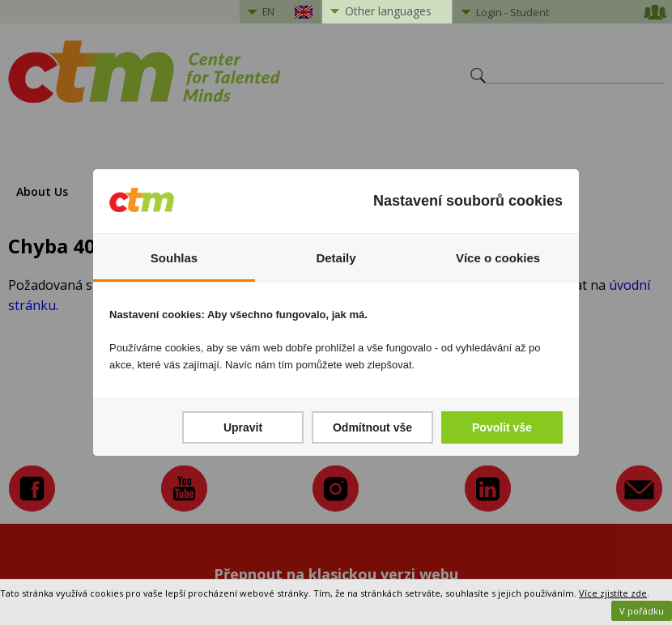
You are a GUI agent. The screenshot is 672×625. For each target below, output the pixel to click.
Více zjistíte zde (613, 593)
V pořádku (642, 611)
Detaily (336, 258)
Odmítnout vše (372, 427)
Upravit (243, 427)
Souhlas (174, 258)
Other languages (388, 11)
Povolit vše (502, 427)
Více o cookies (498, 258)
